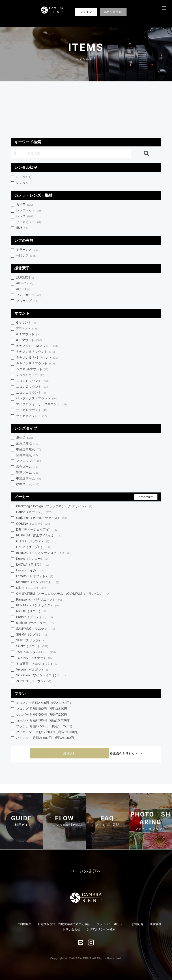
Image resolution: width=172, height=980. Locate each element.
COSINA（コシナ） (33, 524)
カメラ (25, 205)
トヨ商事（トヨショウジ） (37, 664)
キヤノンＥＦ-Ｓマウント (37, 358)
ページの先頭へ (86, 871)
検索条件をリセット (124, 754)
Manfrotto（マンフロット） (38, 582)
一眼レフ (26, 256)
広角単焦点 (28, 444)
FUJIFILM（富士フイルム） (39, 536)
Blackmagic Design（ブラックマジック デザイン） (54, 506)
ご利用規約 (24, 924)
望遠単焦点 (27, 455)
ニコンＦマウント (32, 381)
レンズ (25, 217)
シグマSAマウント (32, 369)
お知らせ (138, 924)
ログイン (86, 12)
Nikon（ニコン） (32, 588)
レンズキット (29, 211)
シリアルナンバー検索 (101, 929)
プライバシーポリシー (111, 924)
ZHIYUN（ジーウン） (34, 681)
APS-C (25, 284)
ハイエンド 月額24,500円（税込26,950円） (47, 738)
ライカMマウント (31, 416)
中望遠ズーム (29, 479)
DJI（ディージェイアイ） (37, 530)
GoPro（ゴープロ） (33, 547)
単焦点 (25, 438)
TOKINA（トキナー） (34, 658)
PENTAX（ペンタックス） (38, 606)
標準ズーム (28, 485)
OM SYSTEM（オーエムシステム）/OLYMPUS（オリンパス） (63, 594)
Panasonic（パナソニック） (39, 600)
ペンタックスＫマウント (36, 399)
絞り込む (69, 754)
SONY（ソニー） (32, 646)
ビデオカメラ (29, 222)
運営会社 (156, 924)
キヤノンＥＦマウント (35, 352)
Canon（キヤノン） (34, 512)
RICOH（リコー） (31, 611)
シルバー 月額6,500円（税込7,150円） (43, 714)
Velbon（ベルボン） (33, 670)
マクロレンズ (29, 461)
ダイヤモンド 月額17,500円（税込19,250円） (48, 732)
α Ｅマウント (29, 340)
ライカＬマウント (32, 410)
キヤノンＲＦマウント (35, 364)
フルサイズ (28, 301)
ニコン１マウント (31, 393)
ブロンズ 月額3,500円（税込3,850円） (43, 709)
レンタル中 (24, 183)
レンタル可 (24, 177)
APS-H (23, 289)
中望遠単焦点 (29, 450)
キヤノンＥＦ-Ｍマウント (37, 346)
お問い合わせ (71, 929)
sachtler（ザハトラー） (35, 623)
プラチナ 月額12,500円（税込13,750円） (45, 726)
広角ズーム (28, 467)
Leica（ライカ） (31, 571)
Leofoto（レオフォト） (35, 576)
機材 (22, 228)
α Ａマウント (28, 334)
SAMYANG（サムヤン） (36, 629)
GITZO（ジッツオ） (33, 541)
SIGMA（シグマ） (33, 635)
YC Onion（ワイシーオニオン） (41, 676)
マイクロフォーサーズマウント (42, 404)
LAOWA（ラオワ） (33, 565)
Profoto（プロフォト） (34, 617)
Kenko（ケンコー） (32, 559)
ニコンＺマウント (32, 387)
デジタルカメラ (30, 375)
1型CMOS (26, 278)
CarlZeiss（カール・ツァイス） (41, 518)
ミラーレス (28, 250)
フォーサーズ (29, 295)
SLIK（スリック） (31, 641)
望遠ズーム (28, 473)
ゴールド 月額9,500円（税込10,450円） (44, 720)
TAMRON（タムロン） (36, 652)
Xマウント (27, 329)
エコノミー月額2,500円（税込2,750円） (44, 703)
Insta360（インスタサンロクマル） (43, 553)
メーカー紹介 (146, 497)
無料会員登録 (113, 12)
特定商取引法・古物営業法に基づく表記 (64, 924)
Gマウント (26, 323)
